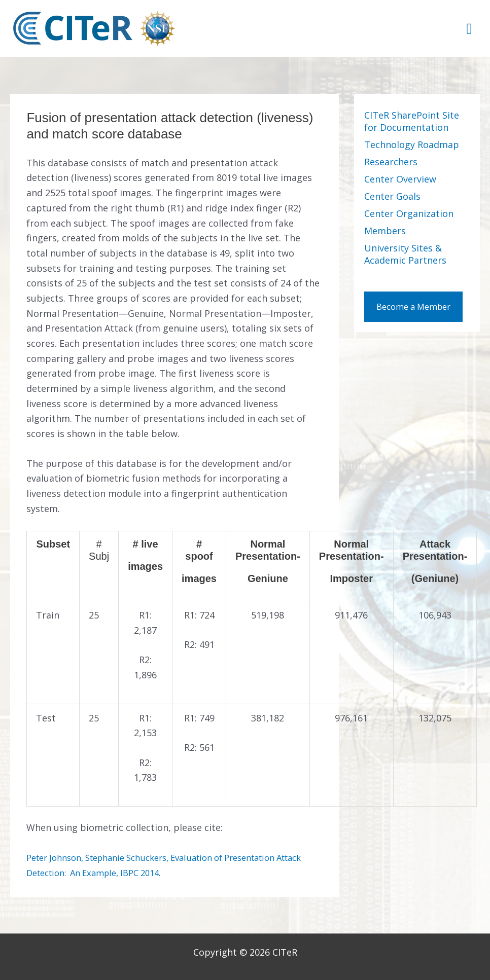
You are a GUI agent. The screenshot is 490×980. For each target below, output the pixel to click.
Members (385, 231)
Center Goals (392, 196)
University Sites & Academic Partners (405, 254)
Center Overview (400, 179)
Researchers (391, 162)
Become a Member (417, 317)
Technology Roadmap (412, 144)
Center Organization (409, 213)
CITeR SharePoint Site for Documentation (412, 121)
